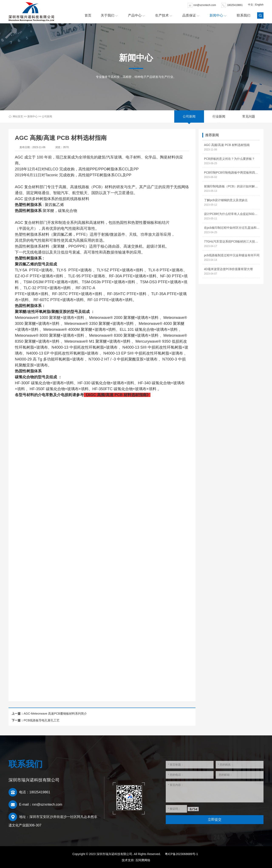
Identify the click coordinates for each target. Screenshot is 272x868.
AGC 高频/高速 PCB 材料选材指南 (227, 145)
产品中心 (135, 15)
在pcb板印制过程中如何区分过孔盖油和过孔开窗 (232, 228)
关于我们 (108, 15)
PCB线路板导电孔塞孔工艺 (42, 720)
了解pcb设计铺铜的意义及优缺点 (226, 200)
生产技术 (162, 15)
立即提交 (215, 820)
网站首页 (18, 116)
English (259, 5)
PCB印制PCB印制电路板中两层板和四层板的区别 (232, 172)
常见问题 (249, 116)
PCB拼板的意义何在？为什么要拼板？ (229, 159)
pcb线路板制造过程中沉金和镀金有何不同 (232, 255)
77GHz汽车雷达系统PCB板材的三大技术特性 (232, 241)
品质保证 (189, 15)
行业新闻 (219, 116)
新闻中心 (216, 15)
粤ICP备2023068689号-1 (181, 854)
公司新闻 (47, 116)
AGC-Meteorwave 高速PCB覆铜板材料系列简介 (55, 714)
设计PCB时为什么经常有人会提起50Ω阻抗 (232, 214)
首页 (88, 15)
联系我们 (244, 15)
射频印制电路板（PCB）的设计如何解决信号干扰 (232, 186)
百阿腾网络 (143, 860)
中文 (251, 5)
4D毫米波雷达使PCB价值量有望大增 (228, 269)
